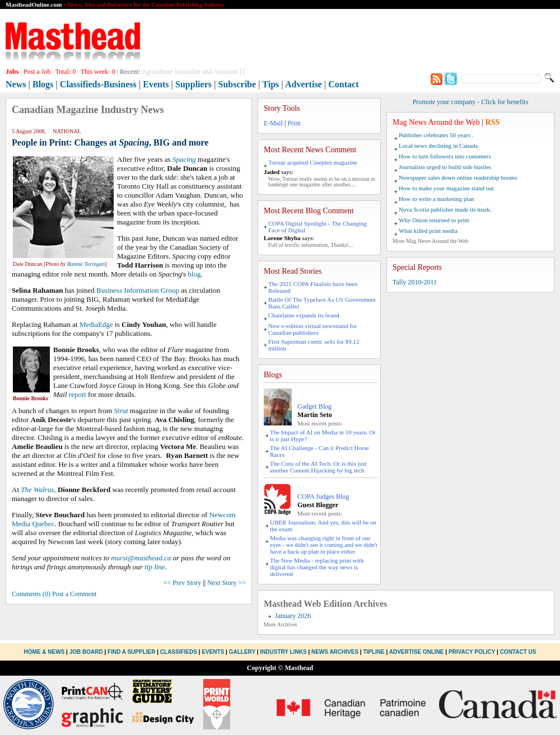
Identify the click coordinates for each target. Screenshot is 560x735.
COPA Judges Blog (323, 497)
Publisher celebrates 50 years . (436, 135)
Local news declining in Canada (438, 146)
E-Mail (273, 123)
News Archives (335, 652)
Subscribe (237, 84)
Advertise (304, 84)
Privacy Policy (472, 652)
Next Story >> (227, 583)
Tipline (374, 652)
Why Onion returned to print (434, 220)
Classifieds (179, 652)
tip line (155, 567)
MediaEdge (96, 324)
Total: (66, 72)
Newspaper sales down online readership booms (458, 177)
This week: (98, 72)
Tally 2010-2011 (415, 282)
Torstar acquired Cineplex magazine (313, 162)
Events (156, 84)
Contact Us (518, 652)
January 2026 (293, 616)
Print (294, 123)
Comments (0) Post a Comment (54, 594)
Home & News (45, 652)
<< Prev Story (183, 583)
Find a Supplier (131, 652)
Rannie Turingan (86, 264)
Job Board (86, 652)
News (16, 84)
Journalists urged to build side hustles (445, 167)
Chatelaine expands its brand (304, 315)
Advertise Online (417, 652)
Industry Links (283, 652)
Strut (121, 411)
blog (194, 274)
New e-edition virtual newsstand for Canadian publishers (312, 329)
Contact (343, 84)
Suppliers (193, 84)
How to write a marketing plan (437, 199)
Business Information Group (138, 290)
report (78, 394)
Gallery (242, 652)
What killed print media (428, 231)
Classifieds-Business (98, 84)
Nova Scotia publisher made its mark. (445, 209)
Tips (270, 84)
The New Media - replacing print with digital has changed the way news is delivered (317, 567)
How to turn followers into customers (445, 156)
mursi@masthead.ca (141, 558)
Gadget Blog (314, 406)
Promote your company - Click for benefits (471, 102)
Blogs (43, 84)
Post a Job (37, 72)
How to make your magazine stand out (446, 188)
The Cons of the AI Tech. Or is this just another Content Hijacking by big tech (318, 467)
